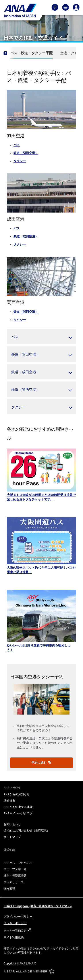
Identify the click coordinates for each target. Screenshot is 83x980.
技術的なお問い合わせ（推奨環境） (27, 830)
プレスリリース (14, 882)
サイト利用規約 (14, 937)
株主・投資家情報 (15, 876)
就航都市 (9, 801)
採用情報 (9, 888)
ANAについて (12, 788)
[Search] (55, 7)
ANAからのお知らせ (17, 794)
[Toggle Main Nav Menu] (66, 7)
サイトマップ (12, 837)
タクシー (20, 161)
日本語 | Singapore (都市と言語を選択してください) (38, 906)
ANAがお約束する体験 (18, 807)
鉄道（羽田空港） (26, 153)
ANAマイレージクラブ (18, 813)
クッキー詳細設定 (17, 931)
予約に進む (41, 763)
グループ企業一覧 (15, 869)
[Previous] (9, 53)
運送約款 (9, 850)
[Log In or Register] (76, 7)
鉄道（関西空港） (26, 312)
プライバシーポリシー (18, 917)
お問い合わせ (12, 824)
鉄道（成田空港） (26, 236)
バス (17, 145)
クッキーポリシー (15, 923)
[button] (41, 336)
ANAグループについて (18, 863)
